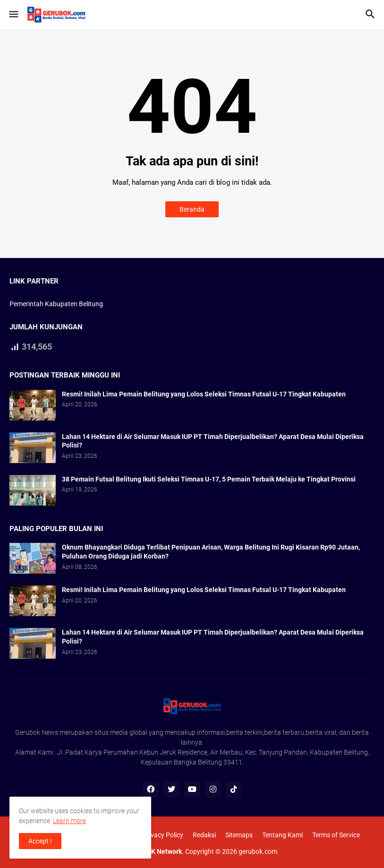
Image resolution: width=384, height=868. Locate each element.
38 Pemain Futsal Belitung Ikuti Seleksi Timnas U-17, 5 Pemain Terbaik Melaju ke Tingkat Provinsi (209, 479)
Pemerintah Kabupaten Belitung (56, 304)
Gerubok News (37, 732)
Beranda (192, 209)
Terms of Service (336, 835)
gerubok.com (258, 851)
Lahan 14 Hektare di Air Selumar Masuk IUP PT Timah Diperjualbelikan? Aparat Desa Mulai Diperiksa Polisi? (213, 441)
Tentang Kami (282, 835)
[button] (13, 15)
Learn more (69, 821)
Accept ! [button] (40, 841)
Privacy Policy (163, 835)
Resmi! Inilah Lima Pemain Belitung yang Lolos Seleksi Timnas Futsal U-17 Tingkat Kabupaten (204, 394)
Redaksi (204, 835)
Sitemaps (239, 835)
